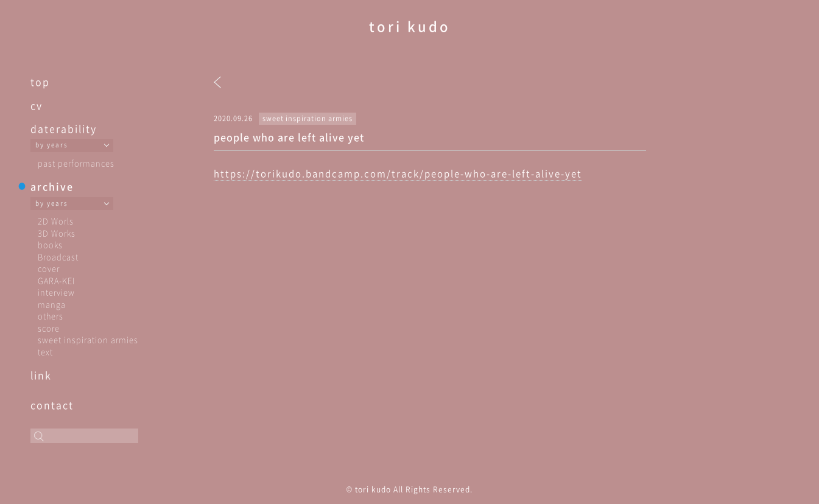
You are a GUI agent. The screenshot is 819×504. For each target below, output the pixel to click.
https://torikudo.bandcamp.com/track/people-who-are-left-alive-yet (398, 173)
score (49, 328)
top (40, 82)
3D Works (57, 233)
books (50, 244)
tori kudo (410, 26)
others (51, 316)
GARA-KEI (56, 280)
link (41, 375)
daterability (64, 128)
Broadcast (58, 257)
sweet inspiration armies (88, 339)
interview (56, 292)
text (45, 352)
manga (52, 304)
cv (37, 105)
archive (52, 186)
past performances (76, 163)
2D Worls (56, 221)
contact (52, 405)
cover (49, 268)
